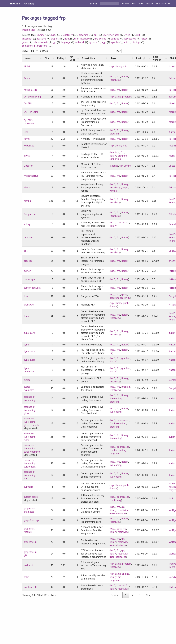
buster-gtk (29, 279)
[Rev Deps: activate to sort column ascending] (73, 58)
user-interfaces (111, 35)
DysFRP (28, 103)
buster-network (32, 288)
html (67, 39)
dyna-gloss (29, 360)
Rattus (27, 139)
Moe (26, 132)
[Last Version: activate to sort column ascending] (159, 58)
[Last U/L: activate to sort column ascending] (142, 58)
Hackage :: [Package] (22, 4)
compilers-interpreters (34, 46)
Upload (150, 4)
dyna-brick (29, 351)
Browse (125, 4)
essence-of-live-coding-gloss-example (32, 422)
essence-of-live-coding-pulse (30, 437)
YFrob (27, 187)
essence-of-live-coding (30, 398)
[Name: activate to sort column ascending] (32, 58)
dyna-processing (29, 370)
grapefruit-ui (30, 542)
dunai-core (29, 333)
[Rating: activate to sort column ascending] (61, 58)
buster (27, 271)
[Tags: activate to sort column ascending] (121, 58)
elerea (27, 380)
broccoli (28, 261)
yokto (172, 166)
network (80, 42)
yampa (124, 187)
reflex (144, 39)
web (128, 35)
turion (172, 333)
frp (112, 66)
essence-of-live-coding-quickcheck (30, 463)
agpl (104, 42)
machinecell (30, 587)
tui (111, 353)
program (83, 35)
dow (26, 296)
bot (26, 251)
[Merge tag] (28, 30)
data (119, 529)
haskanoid (29, 565)
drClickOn (29, 305)
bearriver (28, 237)
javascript (27, 39)
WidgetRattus (31, 176)
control (115, 39)
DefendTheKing (32, 97)
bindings (136, 42)
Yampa (27, 201)
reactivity (67, 35)
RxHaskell (29, 146)
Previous (115, 595)
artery (27, 224)
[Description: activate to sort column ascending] (94, 58)
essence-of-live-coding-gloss (30, 410)
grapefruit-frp (31, 520)
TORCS (27, 156)
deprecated (130, 39)
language (66, 42)
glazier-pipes (31, 497)
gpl (54, 42)
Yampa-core (30, 214)
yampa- (113, 191)
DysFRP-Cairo (31, 112)
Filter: (134, 51)
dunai (26, 316)
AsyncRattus (30, 90)
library (40, 35)
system (93, 42)
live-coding (100, 39)
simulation (115, 159)
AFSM (27, 66)
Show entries (35, 51)
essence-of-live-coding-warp (30, 475)
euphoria (28, 487)
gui (95, 35)
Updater (28, 166)
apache (115, 42)
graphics (55, 39)
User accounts (163, 4)
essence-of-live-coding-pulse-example (32, 448)
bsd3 (54, 35)
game (25, 42)
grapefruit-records (29, 530)
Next (149, 595)
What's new (138, 4)
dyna (26, 345)
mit (138, 35)
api (125, 42)
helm (26, 577)
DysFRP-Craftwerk (29, 122)
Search (94, 4)
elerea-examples (29, 388)
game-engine (122, 574)
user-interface (82, 39)
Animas (27, 78)
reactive (41, 39)
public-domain (40, 42)
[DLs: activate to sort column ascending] (48, 58)
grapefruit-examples (29, 510)
